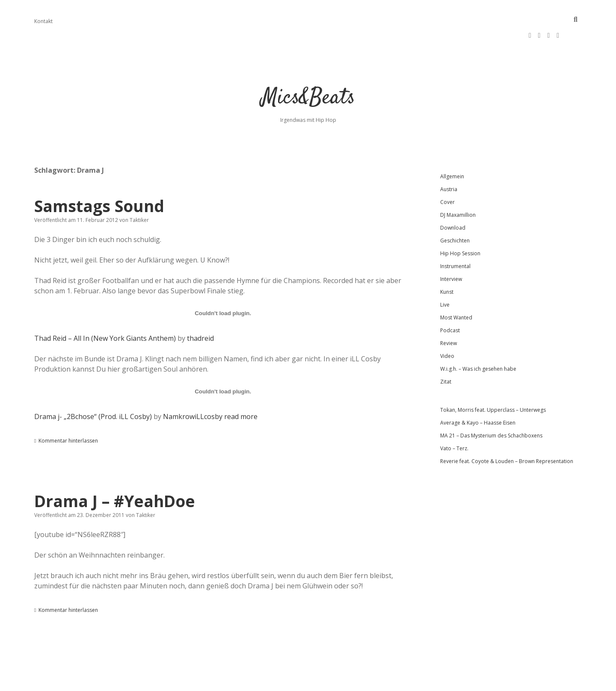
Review (449, 317)
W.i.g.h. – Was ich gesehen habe (478, 343)
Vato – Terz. (454, 423)
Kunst (447, 266)
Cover (447, 176)
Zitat (446, 356)
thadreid (200, 313)
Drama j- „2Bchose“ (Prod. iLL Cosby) (93, 391)
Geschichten (455, 215)
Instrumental (455, 241)
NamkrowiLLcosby (193, 391)
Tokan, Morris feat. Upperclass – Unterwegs (493, 384)
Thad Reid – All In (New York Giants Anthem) (105, 313)
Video (447, 330)
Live (445, 279)
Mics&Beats (308, 72)
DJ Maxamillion (458, 189)
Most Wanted (456, 292)
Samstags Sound (99, 180)
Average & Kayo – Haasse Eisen (478, 397)
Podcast (450, 305)
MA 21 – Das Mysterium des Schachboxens (491, 410)
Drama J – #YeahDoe (115, 475)
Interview (451, 253)
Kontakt (43, 21)
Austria (449, 164)
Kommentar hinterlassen (68, 415)
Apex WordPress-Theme (281, 681)
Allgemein (452, 151)
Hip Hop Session (460, 228)
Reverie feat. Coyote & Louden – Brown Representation (507, 436)
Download (453, 202)
